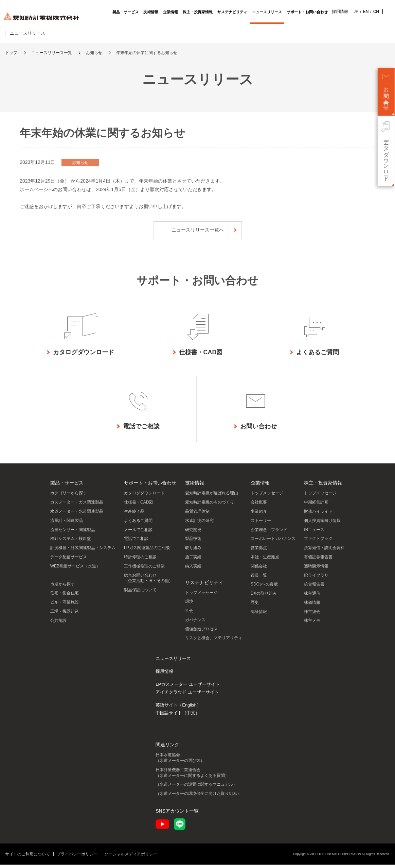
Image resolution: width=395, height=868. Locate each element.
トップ (11, 53)
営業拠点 (259, 551)
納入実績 (193, 569)
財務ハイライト (318, 515)
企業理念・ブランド (269, 533)
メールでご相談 (138, 533)
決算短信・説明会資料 (324, 551)
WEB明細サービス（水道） (75, 569)
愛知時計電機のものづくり (210, 506)
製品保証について (140, 593)
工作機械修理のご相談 (144, 569)
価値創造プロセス (201, 632)
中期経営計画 (316, 506)
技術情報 (195, 486)
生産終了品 (134, 515)
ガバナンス (195, 623)
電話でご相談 (136, 542)
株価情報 (312, 606)
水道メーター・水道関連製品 (77, 515)
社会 (189, 614)
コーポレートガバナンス (273, 542)
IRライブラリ (316, 579)
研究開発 (193, 533)
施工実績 (193, 560)
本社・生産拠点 (265, 560)
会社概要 (259, 506)
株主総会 (312, 615)
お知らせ (94, 53)
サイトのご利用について (28, 857)
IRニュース (314, 533)
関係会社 (259, 569)
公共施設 (58, 624)
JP (353, 12)
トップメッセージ (201, 596)
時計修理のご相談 (140, 560)
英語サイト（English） (178, 708)
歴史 (255, 606)
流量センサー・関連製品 (73, 533)
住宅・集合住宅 (65, 596)
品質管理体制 (197, 515)
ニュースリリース (30, 33)
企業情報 (260, 486)
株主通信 (312, 597)
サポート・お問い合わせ (150, 486)
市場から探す (62, 588)
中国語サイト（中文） (178, 716)
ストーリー (261, 524)
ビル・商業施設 (65, 606)
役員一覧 (259, 579)
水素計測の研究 (199, 524)
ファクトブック (318, 542)
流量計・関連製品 (67, 524)
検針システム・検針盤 (71, 542)
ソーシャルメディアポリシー (131, 857)
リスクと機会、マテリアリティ (214, 641)
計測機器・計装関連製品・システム (83, 551)
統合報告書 (314, 588)
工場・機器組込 (65, 615)
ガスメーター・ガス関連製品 (77, 506)
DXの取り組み (264, 597)
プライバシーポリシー (77, 857)
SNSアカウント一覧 (177, 814)
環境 (189, 605)
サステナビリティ (204, 586)
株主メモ (312, 624)
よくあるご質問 (138, 524)
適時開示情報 (316, 569)
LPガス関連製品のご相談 (147, 551)
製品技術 (193, 542)
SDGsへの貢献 (264, 588)
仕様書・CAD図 (138, 506)
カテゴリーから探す (69, 496)
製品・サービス (67, 486)
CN (373, 12)
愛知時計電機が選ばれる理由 (212, 496)
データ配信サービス (69, 560)
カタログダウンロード (144, 496)
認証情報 (259, 615)
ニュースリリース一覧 (52, 53)
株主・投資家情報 (323, 486)
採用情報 (337, 12)
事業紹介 (259, 515)
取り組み (193, 551)
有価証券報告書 (318, 560)
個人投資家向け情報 (322, 524)
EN (363, 12)
